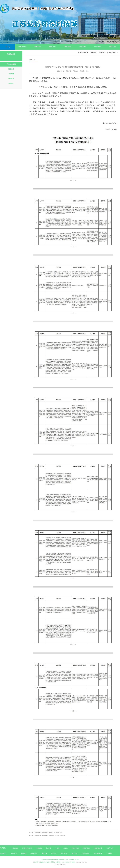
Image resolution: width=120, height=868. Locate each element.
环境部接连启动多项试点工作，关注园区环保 (48, 832)
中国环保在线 (98, 848)
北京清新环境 (85, 853)
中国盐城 (39, 848)
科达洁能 (74, 853)
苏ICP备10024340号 (60, 865)
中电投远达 (34, 853)
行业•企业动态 (112, 52)
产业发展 (82, 47)
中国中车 (14, 853)
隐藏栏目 (102, 52)
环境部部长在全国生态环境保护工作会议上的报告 (50, 835)
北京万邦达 (64, 853)
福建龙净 (44, 853)
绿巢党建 (52, 47)
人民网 (57, 848)
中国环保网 (86, 848)
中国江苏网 (75, 848)
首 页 (7, 47)
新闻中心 (37, 47)
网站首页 (94, 52)
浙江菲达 (54, 853)
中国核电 (24, 853)
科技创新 (67, 47)
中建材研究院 (98, 853)
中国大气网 (109, 848)
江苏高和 (109, 853)
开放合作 (97, 47)
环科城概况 (22, 47)
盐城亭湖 (48, 848)
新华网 (65, 848)
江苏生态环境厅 (27, 848)
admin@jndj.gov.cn (81, 862)
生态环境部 (15, 848)
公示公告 (112, 47)
